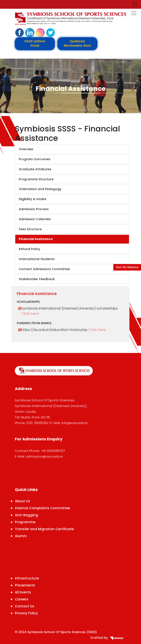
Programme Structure (36, 179)
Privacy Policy (26, 613)
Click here (30, 314)
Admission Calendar (35, 219)
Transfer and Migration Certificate (44, 529)
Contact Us (25, 606)
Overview (26, 149)
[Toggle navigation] (135, 4)
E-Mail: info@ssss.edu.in (69, 423)
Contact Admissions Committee (44, 269)
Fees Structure (30, 229)
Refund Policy (29, 249)
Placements (25, 585)
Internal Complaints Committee (42, 508)
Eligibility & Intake (33, 199)
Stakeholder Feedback (37, 279)
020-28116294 (37, 423)
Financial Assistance (36, 239)
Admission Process (34, 209)
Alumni (21, 536)
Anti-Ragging (26, 515)
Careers (22, 599)
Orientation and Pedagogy (40, 189)
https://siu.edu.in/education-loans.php (54, 330)
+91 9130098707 (53, 451)
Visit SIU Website (127, 267)
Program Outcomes (35, 159)
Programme (25, 522)
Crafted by (108, 638)
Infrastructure (27, 578)
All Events (23, 592)
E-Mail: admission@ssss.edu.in (39, 456)
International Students (37, 259)
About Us (22, 501)
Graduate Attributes (35, 169)
